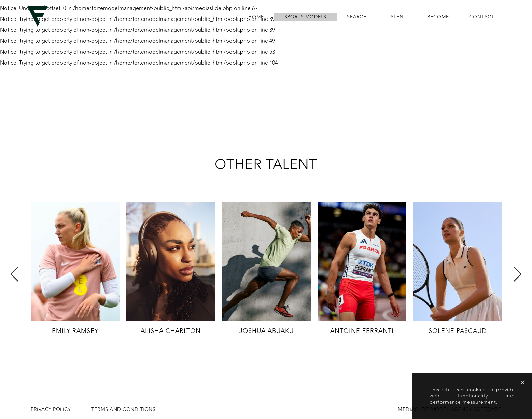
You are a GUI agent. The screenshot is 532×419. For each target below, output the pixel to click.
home (256, 17)
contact (482, 17)
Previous (15, 274)
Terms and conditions (123, 410)
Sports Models (305, 17)
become (438, 17)
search (357, 17)
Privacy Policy (51, 410)
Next (517, 274)
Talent (397, 17)
